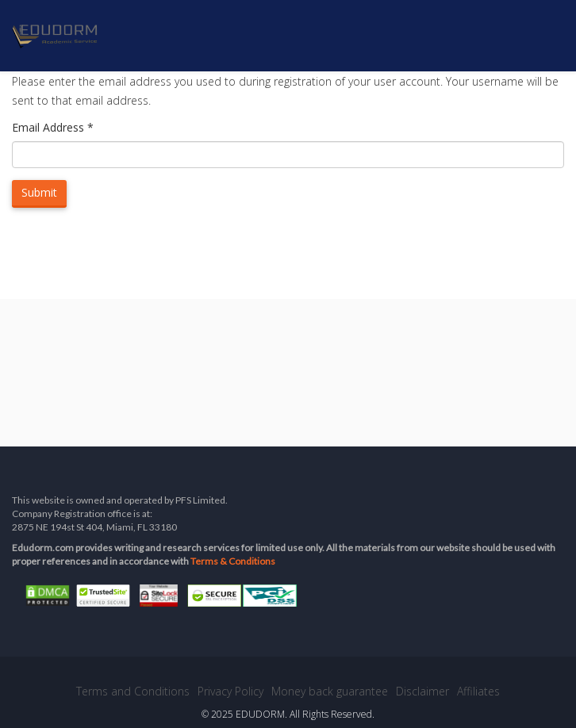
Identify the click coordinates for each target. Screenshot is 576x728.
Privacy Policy (230, 691)
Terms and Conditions (133, 691)
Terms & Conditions (233, 561)
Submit (39, 192)
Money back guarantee (330, 691)
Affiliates (478, 691)
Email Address (53, 127)
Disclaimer (422, 691)
